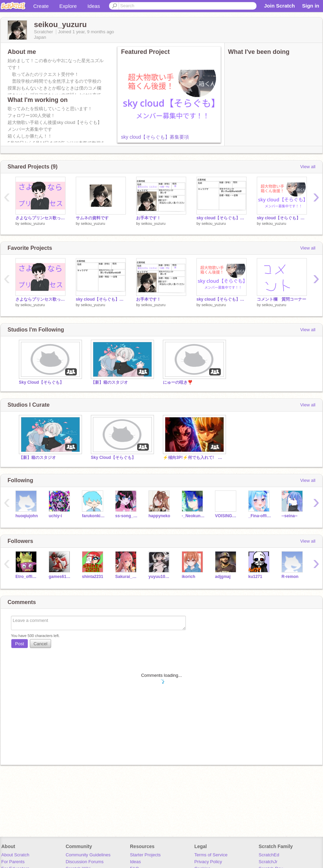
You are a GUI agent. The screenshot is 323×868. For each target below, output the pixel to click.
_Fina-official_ (260, 516)
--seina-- (290, 516)
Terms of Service (211, 855)
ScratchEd (269, 855)
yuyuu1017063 (160, 577)
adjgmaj (223, 577)
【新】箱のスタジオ (109, 382)
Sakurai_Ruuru (127, 577)
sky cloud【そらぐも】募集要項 (155, 137)
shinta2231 (93, 577)
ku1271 (255, 577)
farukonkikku (93, 516)
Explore (68, 6)
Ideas (94, 6)
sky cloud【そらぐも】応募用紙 (222, 218)
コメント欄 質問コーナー (282, 299)
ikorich (188, 577)
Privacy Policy (208, 862)
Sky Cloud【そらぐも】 (41, 382)
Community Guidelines (88, 855)
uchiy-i (55, 516)
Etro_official (27, 577)
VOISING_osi (226, 516)
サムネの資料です (92, 218)
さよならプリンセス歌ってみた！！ (40, 218)
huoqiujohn (27, 516)
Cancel (40, 644)
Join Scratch (279, 6)
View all (308, 167)
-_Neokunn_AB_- (193, 516)
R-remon (290, 577)
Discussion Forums (85, 862)
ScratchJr (268, 862)
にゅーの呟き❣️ (178, 382)
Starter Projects (145, 855)
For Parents (13, 862)
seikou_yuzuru (33, 223)
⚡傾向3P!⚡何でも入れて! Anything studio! (194, 458)
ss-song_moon (127, 516)
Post (20, 644)
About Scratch (15, 855)
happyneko (159, 516)
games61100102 (60, 577)
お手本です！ (148, 218)
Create (41, 6)
